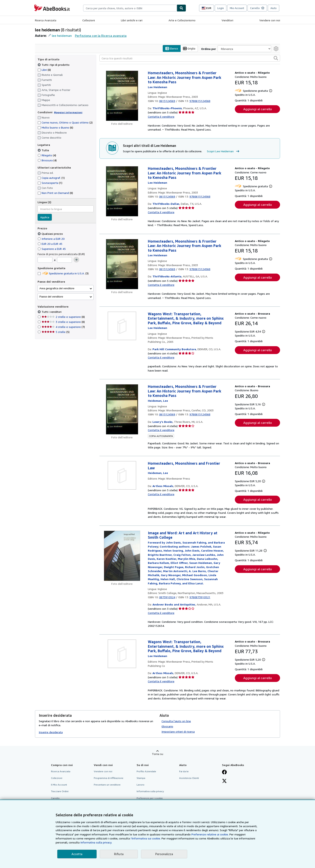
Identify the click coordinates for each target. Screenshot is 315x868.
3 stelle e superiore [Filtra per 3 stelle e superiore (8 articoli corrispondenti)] (63, 322)
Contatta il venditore (161, 117)
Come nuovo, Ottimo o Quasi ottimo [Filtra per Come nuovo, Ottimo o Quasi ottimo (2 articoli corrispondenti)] (65, 123)
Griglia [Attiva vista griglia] (189, 49)
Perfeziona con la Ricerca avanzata (101, 36)
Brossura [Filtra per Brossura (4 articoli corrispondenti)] (47, 160)
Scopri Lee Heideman (224, 151)
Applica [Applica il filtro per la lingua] (45, 217)
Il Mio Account (59, 785)
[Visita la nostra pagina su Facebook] (224, 773)
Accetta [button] (77, 854)
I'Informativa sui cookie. (146, 838)
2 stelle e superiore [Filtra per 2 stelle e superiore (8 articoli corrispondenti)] (63, 317)
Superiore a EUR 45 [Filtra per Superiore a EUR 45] (52, 249)
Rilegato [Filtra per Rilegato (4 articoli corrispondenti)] (47, 155)
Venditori (227, 20)
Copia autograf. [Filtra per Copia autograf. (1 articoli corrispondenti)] (51, 178)
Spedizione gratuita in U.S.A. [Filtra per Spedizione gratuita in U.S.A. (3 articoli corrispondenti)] (63, 273)
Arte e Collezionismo (182, 20)
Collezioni (89, 20)
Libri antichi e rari (132, 20)
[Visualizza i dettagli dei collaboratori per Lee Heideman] (157, 87)
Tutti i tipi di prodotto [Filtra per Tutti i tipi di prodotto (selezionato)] (54, 65)
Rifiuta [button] (119, 854)
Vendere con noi (270, 20)
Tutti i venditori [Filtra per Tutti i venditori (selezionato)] (52, 312)
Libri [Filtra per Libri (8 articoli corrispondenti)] (44, 70)
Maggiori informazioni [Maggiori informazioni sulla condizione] (68, 112)
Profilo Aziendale (146, 772)
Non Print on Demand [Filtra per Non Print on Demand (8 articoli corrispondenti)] (55, 193)
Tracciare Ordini (60, 791)
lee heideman (62, 36)
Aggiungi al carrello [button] (258, 109)
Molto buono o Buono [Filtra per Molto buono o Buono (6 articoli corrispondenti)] (55, 128)
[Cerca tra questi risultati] (190, 58)
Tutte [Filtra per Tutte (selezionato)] (44, 150)
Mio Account (237, 8)
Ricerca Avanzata (46, 20)
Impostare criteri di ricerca (178, 732)
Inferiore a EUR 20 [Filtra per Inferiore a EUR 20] (51, 239)
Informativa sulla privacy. (96, 842)
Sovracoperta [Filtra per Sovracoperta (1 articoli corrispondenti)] (50, 183)
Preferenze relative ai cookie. (210, 834)
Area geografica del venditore (57, 288)
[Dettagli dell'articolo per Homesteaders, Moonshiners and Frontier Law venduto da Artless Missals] (122, 476)
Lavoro (141, 785)
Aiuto (274, 8)
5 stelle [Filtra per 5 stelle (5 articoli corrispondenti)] (56, 332)
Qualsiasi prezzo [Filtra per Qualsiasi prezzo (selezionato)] (51, 234)
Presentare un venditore (107, 785)
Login (221, 8)
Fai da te (184, 772)
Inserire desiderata (51, 732)
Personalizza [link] (164, 854)
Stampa (141, 778)
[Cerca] (181, 8)
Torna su (157, 754)
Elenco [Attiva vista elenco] (172, 49)
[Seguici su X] (224, 782)
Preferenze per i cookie (150, 798)
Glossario (167, 726)
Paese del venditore (51, 297)
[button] (276, 58)
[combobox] (130, 8)
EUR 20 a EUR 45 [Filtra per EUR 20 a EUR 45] (50, 244)
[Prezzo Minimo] (45, 260)
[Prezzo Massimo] (64, 260)
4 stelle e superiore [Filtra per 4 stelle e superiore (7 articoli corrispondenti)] (63, 327)
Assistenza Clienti (189, 778)
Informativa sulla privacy (150, 791)
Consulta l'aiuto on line (176, 721)
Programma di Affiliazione (109, 778)
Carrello (55, 798)
